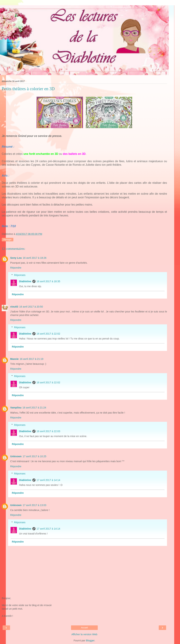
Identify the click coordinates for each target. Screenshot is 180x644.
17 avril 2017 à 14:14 (48, 480)
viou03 (14, 307)
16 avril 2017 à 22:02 (48, 334)
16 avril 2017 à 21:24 (34, 408)
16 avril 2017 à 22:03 (48, 431)
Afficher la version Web (84, 634)
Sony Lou (16, 258)
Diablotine (25, 281)
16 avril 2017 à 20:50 (31, 307)
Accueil (84, 628)
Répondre (16, 268)
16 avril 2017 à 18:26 (35, 258)
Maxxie (14, 359)
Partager (8, 240)
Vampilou (16, 408)
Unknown (16, 456)
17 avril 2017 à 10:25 (34, 456)
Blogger (90, 640)
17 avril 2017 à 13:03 (34, 505)
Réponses (20, 275)
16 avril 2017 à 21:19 (31, 359)
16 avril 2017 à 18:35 (48, 281)
